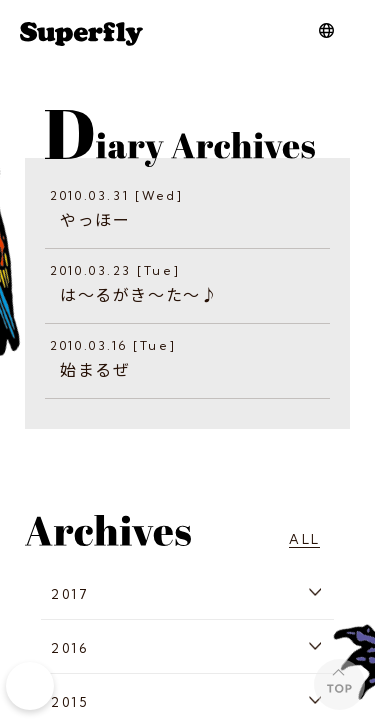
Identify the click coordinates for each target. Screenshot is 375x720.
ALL (304, 539)
